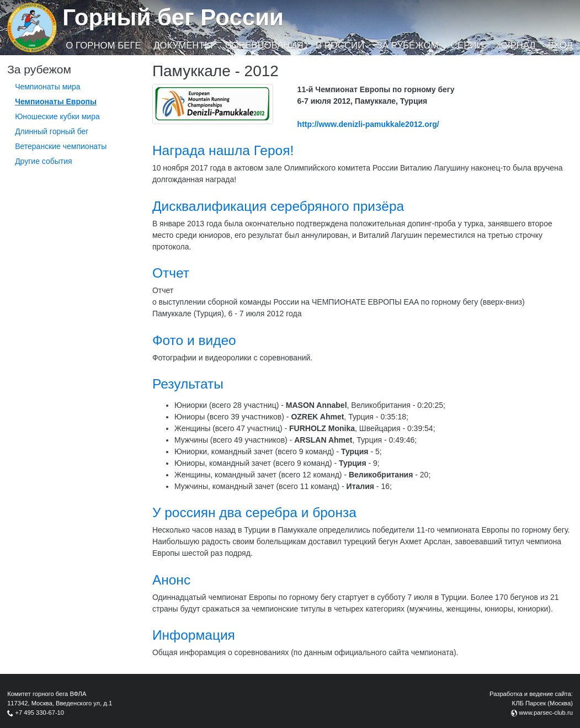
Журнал (515, 46)
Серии (467, 46)
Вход (560, 46)
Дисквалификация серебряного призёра (278, 206)
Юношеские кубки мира (57, 116)
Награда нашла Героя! (223, 150)
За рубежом (408, 46)
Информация (194, 635)
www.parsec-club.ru (546, 713)
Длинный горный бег (52, 131)
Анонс (171, 580)
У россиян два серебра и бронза (254, 512)
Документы (183, 46)
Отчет (171, 273)
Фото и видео (194, 340)
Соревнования (264, 46)
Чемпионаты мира (48, 87)
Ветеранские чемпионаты (61, 146)
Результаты (188, 384)
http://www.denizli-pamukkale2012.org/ (368, 124)
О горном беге (103, 46)
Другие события (44, 161)
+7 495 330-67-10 (39, 713)
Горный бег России (173, 17)
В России (340, 46)
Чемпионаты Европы (56, 102)
